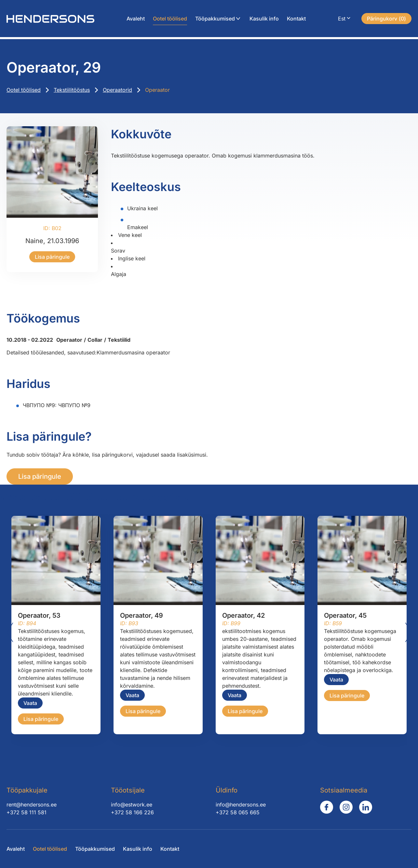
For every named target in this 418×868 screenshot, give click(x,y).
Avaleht (136, 20)
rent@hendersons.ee (32, 805)
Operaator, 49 (142, 615)
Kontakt (296, 20)
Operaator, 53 (39, 615)
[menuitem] (345, 20)
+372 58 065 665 (238, 812)
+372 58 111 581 (27, 812)
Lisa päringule (52, 257)
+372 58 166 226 (132, 812)
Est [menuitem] (342, 20)
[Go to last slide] (10, 632)
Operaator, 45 (345, 615)
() (386, 20)
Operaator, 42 (243, 615)
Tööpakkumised (215, 20)
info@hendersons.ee (241, 805)
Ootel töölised (170, 20)
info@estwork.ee (132, 805)
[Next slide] (408, 632)
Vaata (30, 703)
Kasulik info (264, 20)
